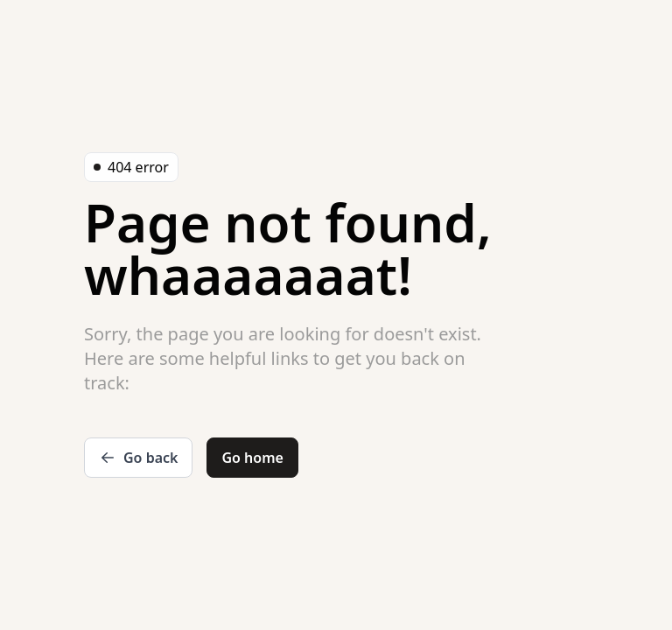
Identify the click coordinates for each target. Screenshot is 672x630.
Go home (252, 458)
